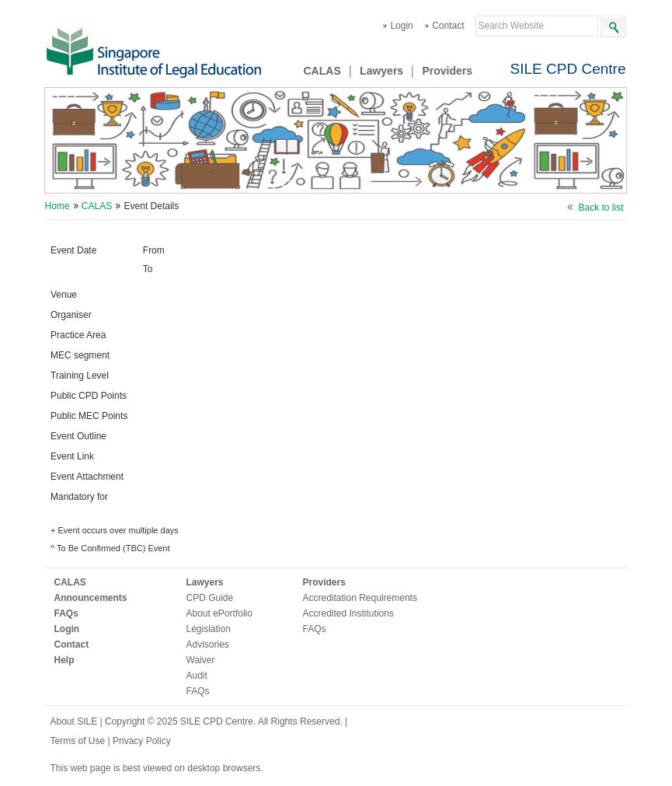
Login (401, 26)
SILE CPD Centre (568, 69)
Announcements (91, 598)
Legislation (209, 629)
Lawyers (381, 71)
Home (57, 206)
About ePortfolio (219, 613)
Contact (448, 26)
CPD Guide (210, 598)
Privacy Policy (142, 741)
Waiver (201, 660)
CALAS (322, 71)
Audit (197, 676)
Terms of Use (79, 741)
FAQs (66, 613)
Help (64, 660)
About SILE (74, 721)
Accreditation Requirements (360, 598)
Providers (447, 71)
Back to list (601, 208)
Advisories (208, 645)
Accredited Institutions (348, 613)
